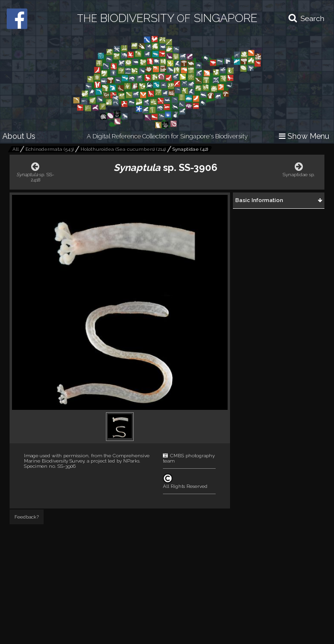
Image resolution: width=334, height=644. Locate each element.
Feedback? (27, 517)
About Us (19, 136)
